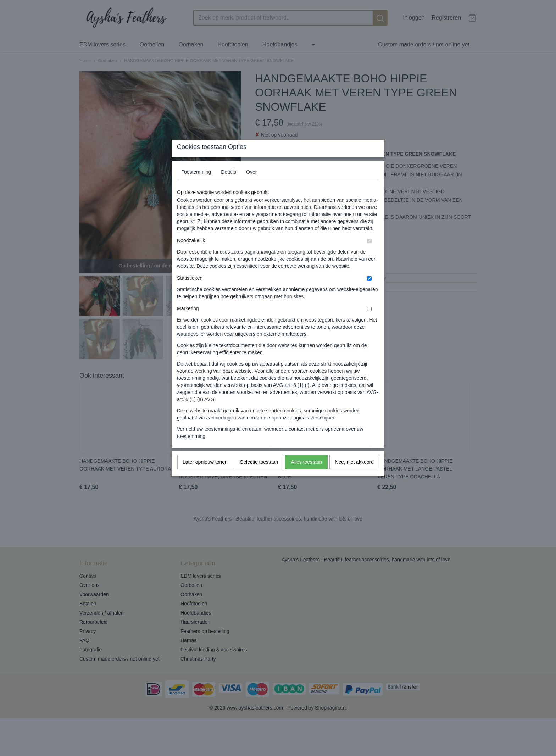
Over (251, 186)
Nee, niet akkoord (354, 476)
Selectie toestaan (259, 476)
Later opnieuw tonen (205, 476)
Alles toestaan (306, 476)
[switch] (369, 255)
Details (229, 186)
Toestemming (196, 186)
